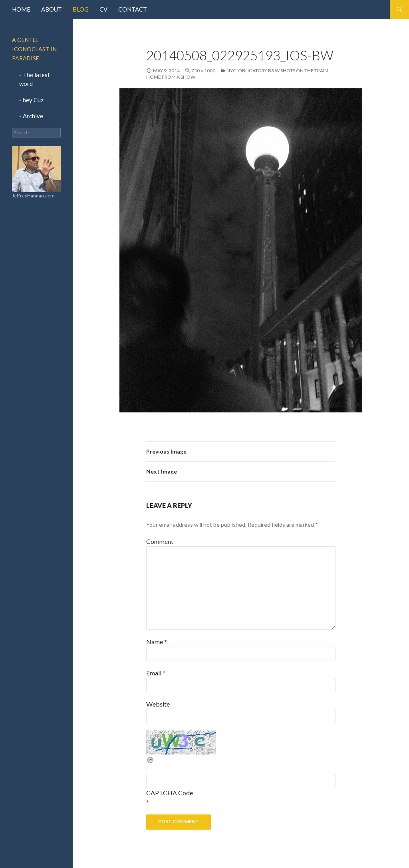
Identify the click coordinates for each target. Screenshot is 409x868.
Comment (160, 541)
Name (157, 642)
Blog (81, 9)
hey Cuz (33, 100)
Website (158, 704)
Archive (33, 116)
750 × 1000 (203, 71)
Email (156, 673)
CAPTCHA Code (170, 793)
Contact (133, 9)
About (52, 9)
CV (103, 9)
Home (21, 9)
